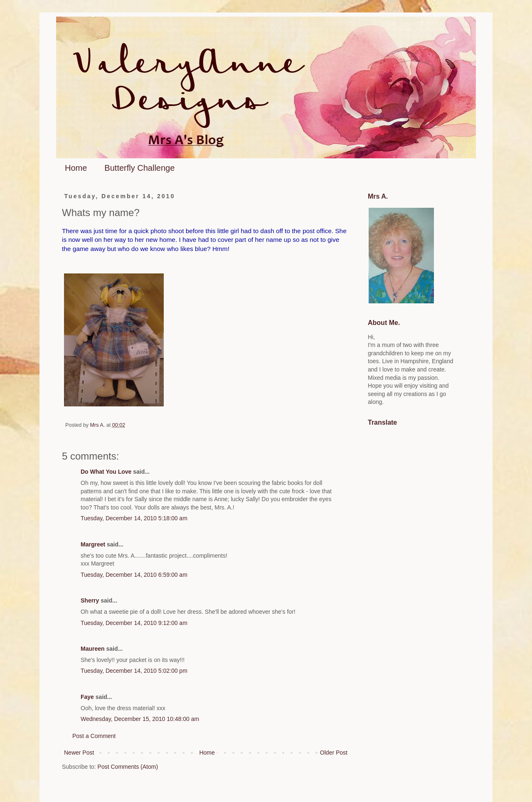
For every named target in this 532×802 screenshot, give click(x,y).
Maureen (93, 649)
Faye (87, 697)
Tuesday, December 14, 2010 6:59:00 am (134, 575)
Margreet (93, 544)
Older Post (334, 753)
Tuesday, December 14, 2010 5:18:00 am (134, 518)
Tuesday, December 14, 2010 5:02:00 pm (134, 671)
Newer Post (79, 753)
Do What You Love (106, 472)
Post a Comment (94, 736)
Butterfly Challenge (139, 168)
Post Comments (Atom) (128, 767)
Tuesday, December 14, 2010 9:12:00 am (134, 623)
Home (76, 168)
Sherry (90, 600)
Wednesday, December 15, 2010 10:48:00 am (140, 719)
